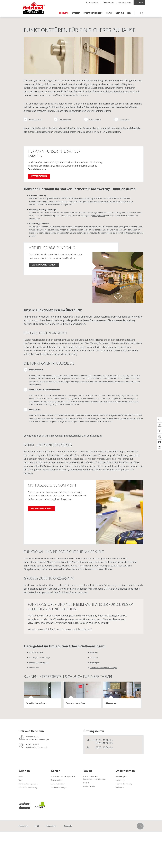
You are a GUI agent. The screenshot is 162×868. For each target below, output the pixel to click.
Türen (21, 780)
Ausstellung (120, 780)
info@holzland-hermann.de (37, 747)
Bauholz (86, 783)
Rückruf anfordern (41, 509)
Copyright (68, 826)
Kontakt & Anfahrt (125, 2)
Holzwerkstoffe (89, 786)
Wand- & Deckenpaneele (28, 784)
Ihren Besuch (84, 629)
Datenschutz (51, 826)
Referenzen (120, 787)
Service (109, 13)
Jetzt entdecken (39, 176)
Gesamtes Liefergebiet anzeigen (103, 668)
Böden (21, 776)
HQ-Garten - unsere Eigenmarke (63, 776)
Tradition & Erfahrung (124, 784)
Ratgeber (76, 13)
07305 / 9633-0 (92, 2)
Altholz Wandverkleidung (28, 787)
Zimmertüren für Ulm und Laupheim (83, 436)
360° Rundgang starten (44, 265)
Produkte (64, 13)
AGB (37, 826)
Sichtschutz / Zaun (58, 784)
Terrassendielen (57, 780)
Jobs (129, 13)
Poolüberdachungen (59, 787)
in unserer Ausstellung (84, 198)
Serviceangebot (122, 776)
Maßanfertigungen (93, 13)
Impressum (23, 826)
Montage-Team (98, 216)
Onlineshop (140, 2)
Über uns (120, 13)
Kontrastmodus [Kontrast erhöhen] (109, 2)
